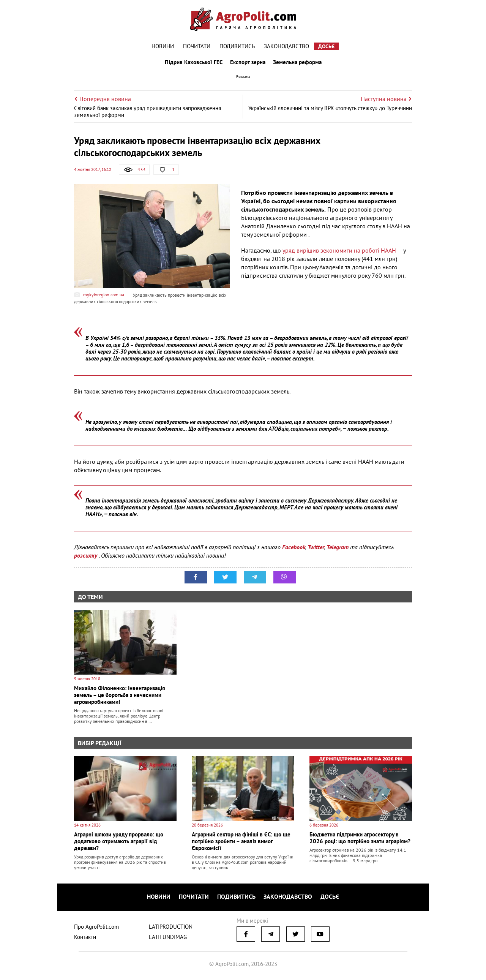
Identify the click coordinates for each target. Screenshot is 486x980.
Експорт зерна (248, 64)
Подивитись (237, 46)
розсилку (86, 559)
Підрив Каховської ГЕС (192, 64)
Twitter (316, 550)
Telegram (338, 550)
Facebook (294, 550)
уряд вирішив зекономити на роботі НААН (339, 254)
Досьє (326, 46)
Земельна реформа (299, 64)
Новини (163, 46)
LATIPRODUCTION (171, 928)
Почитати (197, 46)
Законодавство (286, 46)
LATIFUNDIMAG (168, 938)
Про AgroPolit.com (96, 928)
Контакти (85, 938)
